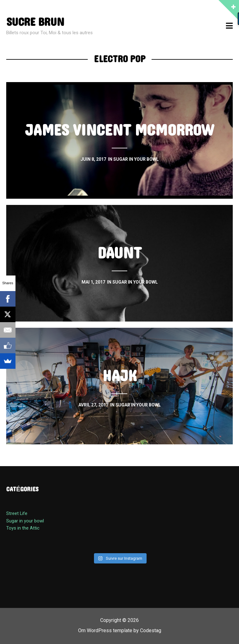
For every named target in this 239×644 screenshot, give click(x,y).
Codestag (151, 630)
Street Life (17, 513)
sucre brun (35, 22)
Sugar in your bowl (25, 521)
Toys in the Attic (23, 528)
